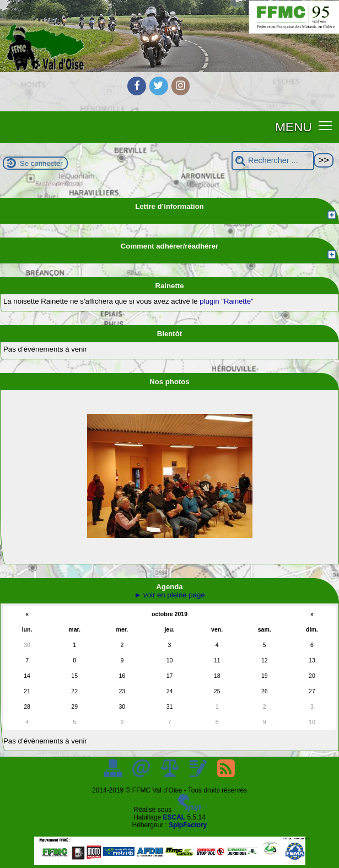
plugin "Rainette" (226, 301)
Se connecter (41, 163)
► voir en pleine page (169, 595)
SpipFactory (188, 825)
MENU (294, 127)
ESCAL (174, 817)
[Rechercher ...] (273, 161)
